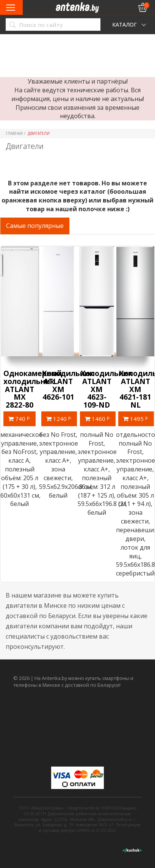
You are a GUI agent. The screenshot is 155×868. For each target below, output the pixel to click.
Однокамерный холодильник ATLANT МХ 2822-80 (33, 389)
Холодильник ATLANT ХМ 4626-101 (68, 385)
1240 (59, 419)
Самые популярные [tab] (35, 226)
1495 (136, 419)
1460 (98, 419)
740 (20, 419)
